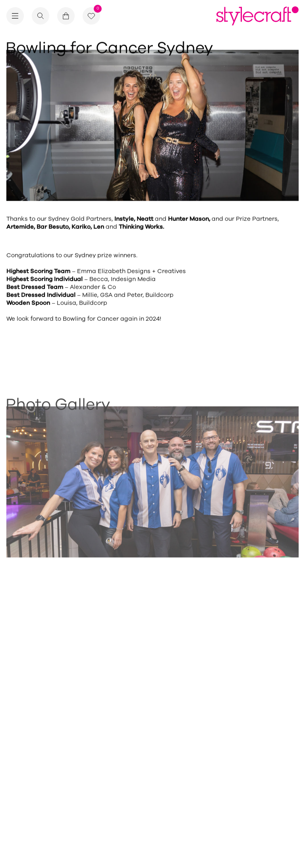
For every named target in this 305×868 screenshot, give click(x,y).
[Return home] (258, 16)
